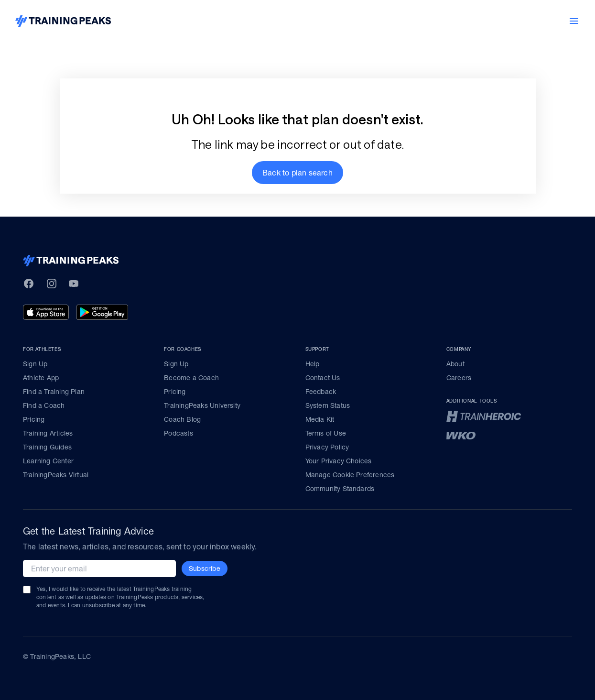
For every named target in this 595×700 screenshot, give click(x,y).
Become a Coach (191, 378)
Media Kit (320, 419)
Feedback (321, 392)
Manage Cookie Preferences (350, 475)
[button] (297, 173)
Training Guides (47, 447)
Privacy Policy (327, 447)
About (455, 364)
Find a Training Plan (54, 392)
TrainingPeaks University (202, 405)
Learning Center (48, 461)
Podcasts (178, 433)
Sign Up (35, 364)
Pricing (34, 419)
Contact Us (323, 378)
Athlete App (41, 378)
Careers (459, 378)
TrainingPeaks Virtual (56, 475)
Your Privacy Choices (339, 461)
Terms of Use (326, 433)
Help (313, 364)
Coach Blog (182, 419)
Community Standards (340, 489)
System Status (328, 405)
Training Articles (48, 433)
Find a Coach (44, 405)
